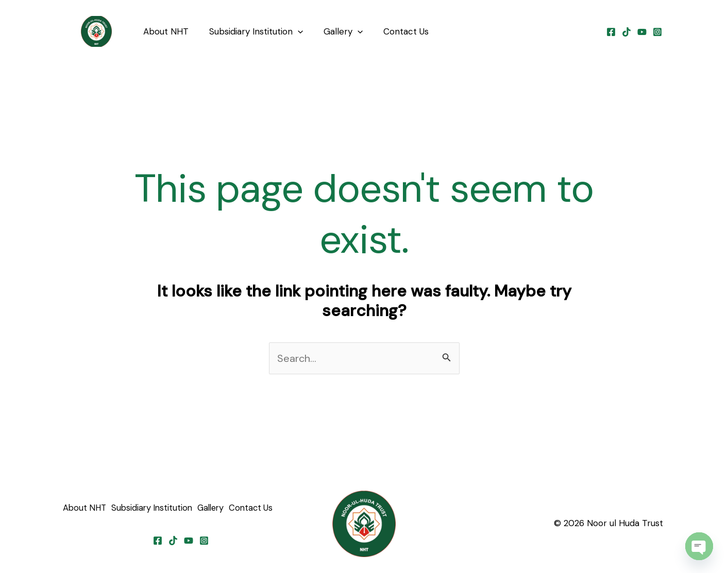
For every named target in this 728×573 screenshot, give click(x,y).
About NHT (164, 31)
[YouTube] (642, 32)
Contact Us (395, 31)
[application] (293, 31)
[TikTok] (627, 32)
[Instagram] (657, 32)
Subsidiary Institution (251, 31)
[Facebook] (611, 32)
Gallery (335, 31)
